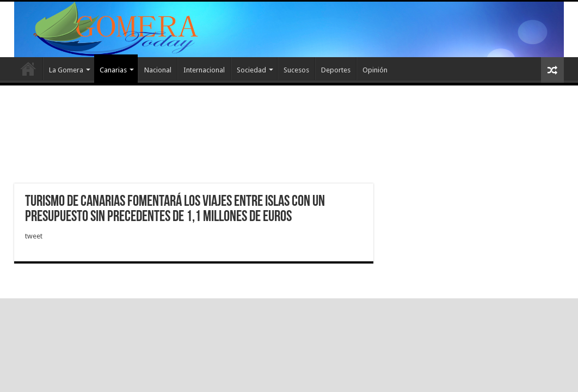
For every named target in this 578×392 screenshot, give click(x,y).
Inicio (28, 69)
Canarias (113, 70)
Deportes (336, 70)
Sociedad (251, 70)
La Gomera (66, 70)
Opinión (375, 70)
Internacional (204, 70)
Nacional (158, 70)
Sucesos (296, 70)
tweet (34, 236)
